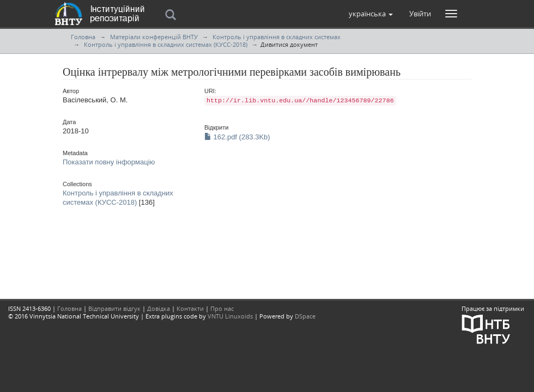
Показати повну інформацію (109, 162)
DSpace (305, 316)
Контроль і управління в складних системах (277, 37)
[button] (371, 14)
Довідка (159, 308)
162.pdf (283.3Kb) (237, 137)
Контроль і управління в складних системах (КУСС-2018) (166, 44)
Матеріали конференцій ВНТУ (154, 37)
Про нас (222, 308)
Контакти (190, 308)
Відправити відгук (114, 308)
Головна (83, 37)
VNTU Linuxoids (230, 316)
